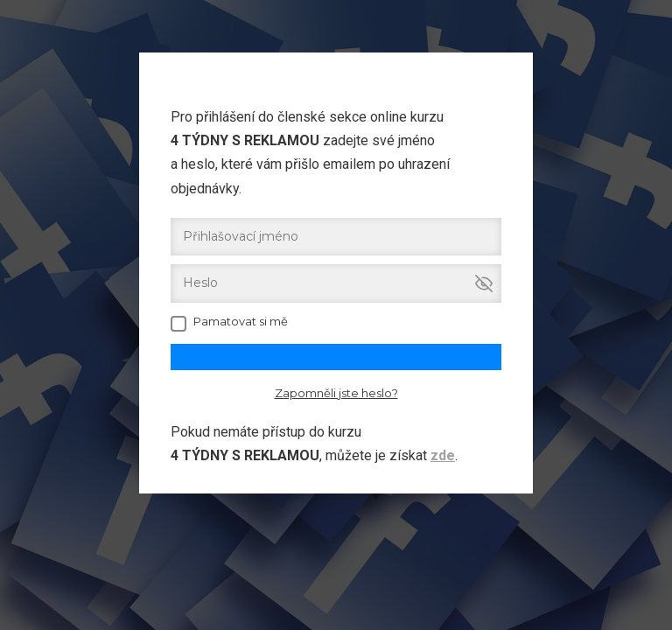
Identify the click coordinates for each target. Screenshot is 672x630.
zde (443, 455)
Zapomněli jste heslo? (336, 393)
